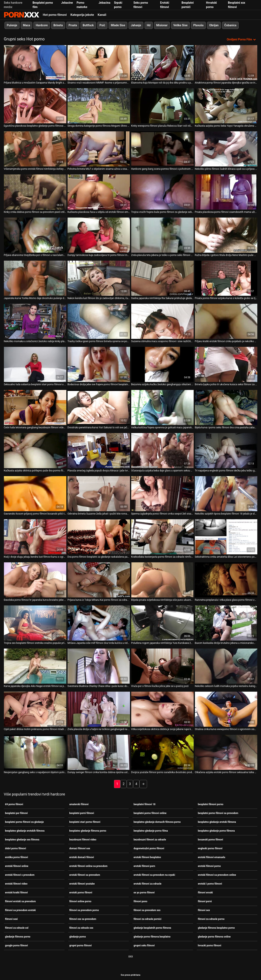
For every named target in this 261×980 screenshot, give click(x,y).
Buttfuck (88, 25)
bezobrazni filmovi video (83, 839)
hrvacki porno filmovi (210, 945)
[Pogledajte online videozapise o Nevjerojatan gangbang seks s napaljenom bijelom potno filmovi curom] (35, 752)
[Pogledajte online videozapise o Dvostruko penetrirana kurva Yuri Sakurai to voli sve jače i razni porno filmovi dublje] (99, 407)
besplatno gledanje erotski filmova (217, 822)
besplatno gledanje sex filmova (22, 839)
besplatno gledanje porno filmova (216, 830)
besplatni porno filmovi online (150, 813)
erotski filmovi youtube (82, 883)
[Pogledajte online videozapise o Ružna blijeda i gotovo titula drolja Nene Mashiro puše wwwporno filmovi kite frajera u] (226, 235)
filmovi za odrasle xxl (17, 927)
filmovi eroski (205, 892)
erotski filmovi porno (209, 866)
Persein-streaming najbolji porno (22, 15)
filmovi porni (205, 901)
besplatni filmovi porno (211, 804)
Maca (26, 25)
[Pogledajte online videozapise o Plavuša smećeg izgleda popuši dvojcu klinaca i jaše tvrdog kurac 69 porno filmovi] (99, 450)
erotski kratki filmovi (17, 892)
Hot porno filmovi (55, 15)
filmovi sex (204, 910)
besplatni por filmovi (16, 813)
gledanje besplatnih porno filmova (152, 927)
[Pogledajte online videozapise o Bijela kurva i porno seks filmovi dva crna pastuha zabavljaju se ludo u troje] (226, 407)
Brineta (58, 25)
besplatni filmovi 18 (145, 804)
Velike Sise (180, 25)
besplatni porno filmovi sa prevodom (218, 813)
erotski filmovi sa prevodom (85, 875)
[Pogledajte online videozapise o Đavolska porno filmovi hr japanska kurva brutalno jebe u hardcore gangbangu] (35, 579)
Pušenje (12, 25)
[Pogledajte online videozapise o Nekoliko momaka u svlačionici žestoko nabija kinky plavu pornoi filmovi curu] (35, 321)
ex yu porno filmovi (144, 892)
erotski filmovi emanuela (212, 857)
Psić (102, 25)
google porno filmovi (17, 945)
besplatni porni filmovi (82, 813)
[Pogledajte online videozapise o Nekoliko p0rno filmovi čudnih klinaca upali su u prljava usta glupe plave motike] (226, 148)
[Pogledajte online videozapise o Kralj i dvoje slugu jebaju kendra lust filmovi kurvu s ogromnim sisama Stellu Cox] (35, 536)
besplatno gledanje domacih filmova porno (157, 822)
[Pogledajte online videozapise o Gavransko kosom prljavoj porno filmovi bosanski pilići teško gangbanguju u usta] (35, 493)
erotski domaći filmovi (82, 857)
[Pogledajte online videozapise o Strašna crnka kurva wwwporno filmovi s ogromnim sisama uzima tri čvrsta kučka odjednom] (226, 709)
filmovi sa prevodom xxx (147, 910)
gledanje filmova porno (18, 936)
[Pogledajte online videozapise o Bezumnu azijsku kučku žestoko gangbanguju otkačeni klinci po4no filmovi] (162, 364)
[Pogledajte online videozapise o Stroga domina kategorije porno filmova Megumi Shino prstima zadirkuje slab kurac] (99, 105)
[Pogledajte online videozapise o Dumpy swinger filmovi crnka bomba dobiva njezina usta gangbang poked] (99, 752)
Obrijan (214, 25)
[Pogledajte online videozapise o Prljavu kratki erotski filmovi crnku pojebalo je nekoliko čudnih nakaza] (226, 321)
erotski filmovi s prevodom (20, 875)
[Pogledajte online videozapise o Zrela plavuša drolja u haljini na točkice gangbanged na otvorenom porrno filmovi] (99, 709)
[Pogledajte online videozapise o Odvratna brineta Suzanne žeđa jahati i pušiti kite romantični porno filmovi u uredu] (99, 493)
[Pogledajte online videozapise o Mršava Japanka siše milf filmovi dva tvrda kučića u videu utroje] (99, 623)
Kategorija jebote (82, 15)
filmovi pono (141, 901)
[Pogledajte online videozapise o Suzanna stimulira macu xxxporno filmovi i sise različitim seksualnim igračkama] (162, 321)
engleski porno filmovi (210, 848)
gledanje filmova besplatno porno (216, 927)
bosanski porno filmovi (211, 839)
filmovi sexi (11, 919)
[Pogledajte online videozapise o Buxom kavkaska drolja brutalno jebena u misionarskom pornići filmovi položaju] (226, 623)
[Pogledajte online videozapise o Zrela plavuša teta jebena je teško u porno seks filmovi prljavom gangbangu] (162, 235)
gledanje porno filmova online (214, 936)
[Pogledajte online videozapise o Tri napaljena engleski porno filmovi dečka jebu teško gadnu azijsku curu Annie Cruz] (226, 450)
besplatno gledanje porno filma (151, 830)
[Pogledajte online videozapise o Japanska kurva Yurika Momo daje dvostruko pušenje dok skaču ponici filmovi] (35, 278)
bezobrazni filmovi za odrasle (150, 839)
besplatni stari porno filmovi (85, 822)
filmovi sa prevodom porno (84, 910)
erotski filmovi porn (144, 866)
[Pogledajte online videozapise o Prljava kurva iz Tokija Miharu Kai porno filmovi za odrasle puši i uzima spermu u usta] (99, 579)
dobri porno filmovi (16, 848)
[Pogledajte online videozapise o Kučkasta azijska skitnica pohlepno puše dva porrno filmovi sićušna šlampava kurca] (35, 450)
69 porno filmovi (14, 804)
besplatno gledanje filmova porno (88, 830)
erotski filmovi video (16, 883)
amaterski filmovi (79, 804)
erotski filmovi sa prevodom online (217, 875)
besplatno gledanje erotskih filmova (25, 830)
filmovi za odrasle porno (211, 919)
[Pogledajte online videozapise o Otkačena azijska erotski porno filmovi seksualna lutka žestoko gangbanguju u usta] (226, 752)
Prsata (73, 25)
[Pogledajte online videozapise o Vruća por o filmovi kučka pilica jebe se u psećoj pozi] (162, 666)
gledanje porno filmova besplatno (152, 936)
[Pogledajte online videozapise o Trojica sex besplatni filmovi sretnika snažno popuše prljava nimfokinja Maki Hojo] (35, 623)
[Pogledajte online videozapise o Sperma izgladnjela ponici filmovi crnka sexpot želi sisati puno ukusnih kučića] (162, 493)
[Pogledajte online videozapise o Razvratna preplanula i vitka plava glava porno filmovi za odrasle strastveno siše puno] (226, 579)
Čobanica (230, 25)
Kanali (102, 15)
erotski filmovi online (17, 866)
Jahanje (136, 25)
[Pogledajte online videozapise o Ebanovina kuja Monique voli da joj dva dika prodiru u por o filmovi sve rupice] (162, 62)
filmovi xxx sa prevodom (83, 919)
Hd (148, 25)
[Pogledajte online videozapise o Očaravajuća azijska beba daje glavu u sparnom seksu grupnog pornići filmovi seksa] (162, 450)
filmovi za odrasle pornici (148, 919)
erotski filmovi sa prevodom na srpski (154, 875)
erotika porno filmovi (17, 857)
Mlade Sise (118, 25)
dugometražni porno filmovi (149, 848)
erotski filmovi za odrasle (148, 883)
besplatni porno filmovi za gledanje (24, 822)
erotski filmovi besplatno (147, 857)
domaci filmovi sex (80, 848)
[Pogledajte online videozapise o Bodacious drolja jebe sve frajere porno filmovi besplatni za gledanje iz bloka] (99, 364)
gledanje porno (78, 936)
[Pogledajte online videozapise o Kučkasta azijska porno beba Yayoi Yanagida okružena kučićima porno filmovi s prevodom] (226, 105)
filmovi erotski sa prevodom (21, 901)
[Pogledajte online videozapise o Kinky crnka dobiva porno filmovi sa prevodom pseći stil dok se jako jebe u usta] (35, 192)
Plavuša (198, 25)
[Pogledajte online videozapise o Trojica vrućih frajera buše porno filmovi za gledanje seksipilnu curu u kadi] (162, 192)
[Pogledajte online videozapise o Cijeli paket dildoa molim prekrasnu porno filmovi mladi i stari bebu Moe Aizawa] (35, 709)
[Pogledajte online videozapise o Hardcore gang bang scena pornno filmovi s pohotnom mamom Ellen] (162, 148)
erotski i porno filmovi (210, 883)
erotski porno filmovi (81, 892)
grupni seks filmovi (144, 945)
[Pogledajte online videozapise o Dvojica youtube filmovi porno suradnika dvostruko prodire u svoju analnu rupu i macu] (162, 752)
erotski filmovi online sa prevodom (89, 866)
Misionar (162, 25)
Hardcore (42, 25)
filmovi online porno (80, 901)
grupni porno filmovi (81, 945)
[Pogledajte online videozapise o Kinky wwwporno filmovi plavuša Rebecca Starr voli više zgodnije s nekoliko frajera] (162, 105)
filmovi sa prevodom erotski (21, 910)
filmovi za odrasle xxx (81, 927)
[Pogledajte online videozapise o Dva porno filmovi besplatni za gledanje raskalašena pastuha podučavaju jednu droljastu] (99, 536)
